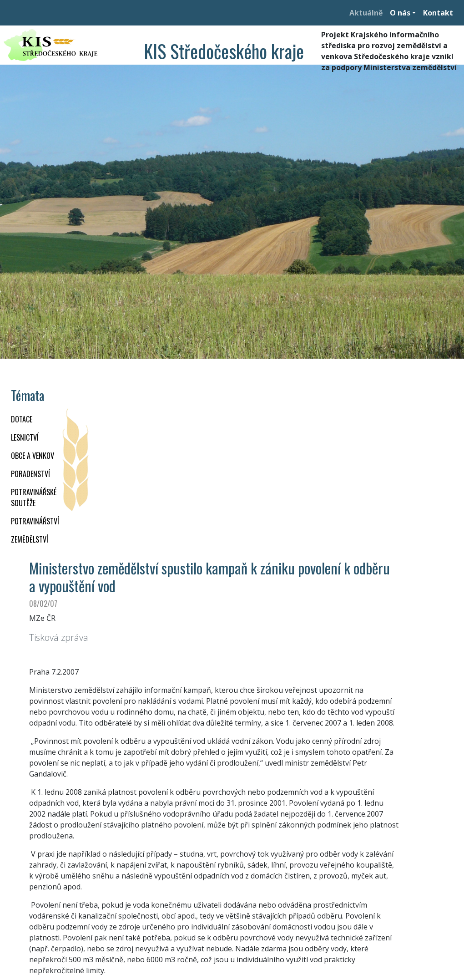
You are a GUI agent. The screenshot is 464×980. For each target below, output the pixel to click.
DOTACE (22, 419)
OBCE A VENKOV (33, 456)
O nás (400, 13)
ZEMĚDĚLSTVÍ (30, 539)
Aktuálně (366, 13)
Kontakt (438, 13)
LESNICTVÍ (25, 437)
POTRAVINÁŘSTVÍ (35, 521)
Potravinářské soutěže (34, 498)
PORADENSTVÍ (30, 474)
